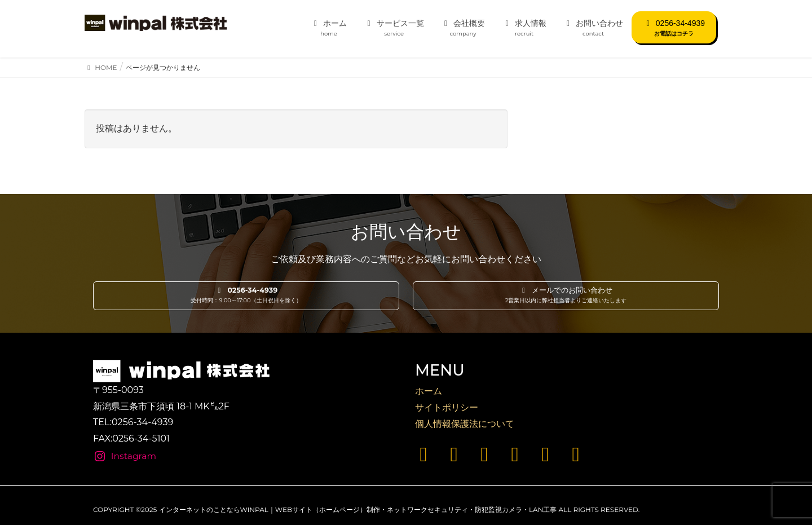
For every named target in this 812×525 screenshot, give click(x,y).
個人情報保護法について (465, 424)
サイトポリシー (447, 407)
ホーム (429, 391)
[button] (246, 296)
